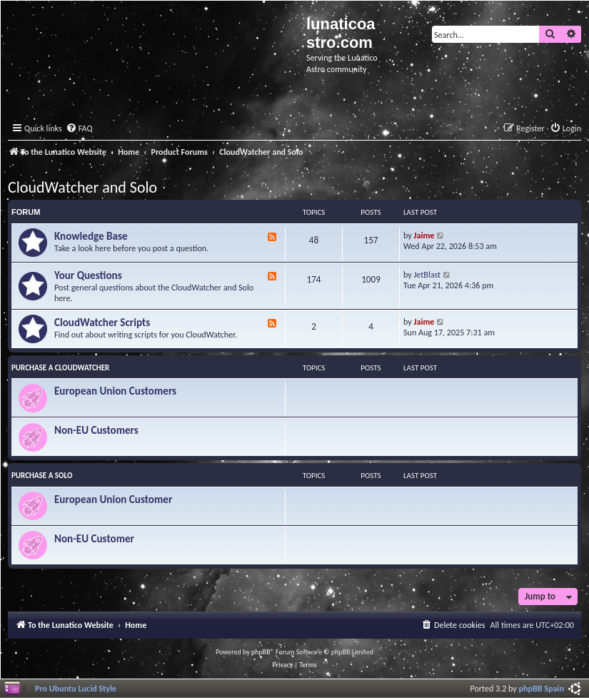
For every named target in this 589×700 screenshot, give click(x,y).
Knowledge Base (91, 236)
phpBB (261, 652)
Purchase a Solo (42, 476)
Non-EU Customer (94, 539)
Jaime (424, 235)
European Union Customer (113, 499)
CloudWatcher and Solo (82, 187)
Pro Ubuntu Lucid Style (76, 688)
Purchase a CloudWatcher (60, 368)
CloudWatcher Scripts (102, 323)
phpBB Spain (542, 688)
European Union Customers (115, 391)
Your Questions (88, 275)
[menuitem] (79, 129)
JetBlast (428, 274)
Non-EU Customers (96, 430)
